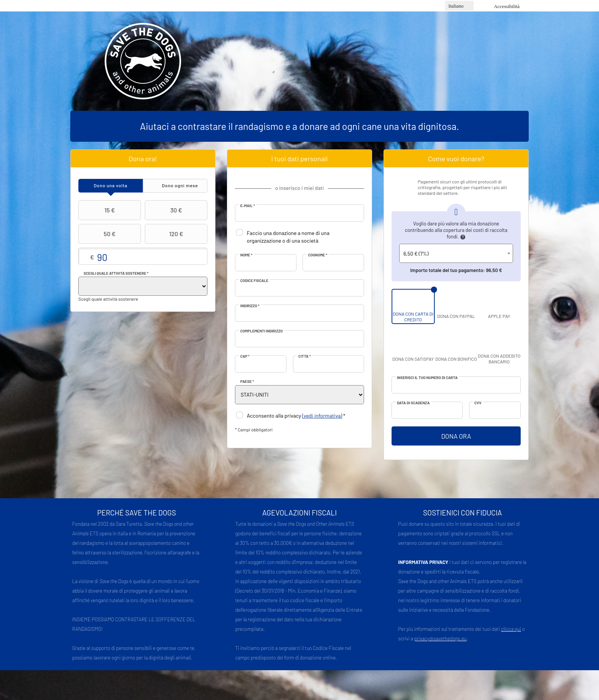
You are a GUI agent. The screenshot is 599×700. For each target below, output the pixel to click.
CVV (478, 403)
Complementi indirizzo (261, 331)
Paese (247, 381)
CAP (245, 356)
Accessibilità (507, 6)
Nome (246, 255)
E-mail (248, 206)
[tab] (111, 186)
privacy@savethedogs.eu (440, 638)
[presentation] (111, 186)
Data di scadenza (413, 403)
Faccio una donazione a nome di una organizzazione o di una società (288, 237)
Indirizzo (250, 306)
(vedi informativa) (322, 416)
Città (304, 356)
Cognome (317, 255)
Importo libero (143, 257)
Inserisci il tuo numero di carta (427, 378)
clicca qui (511, 629)
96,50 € (494, 270)
